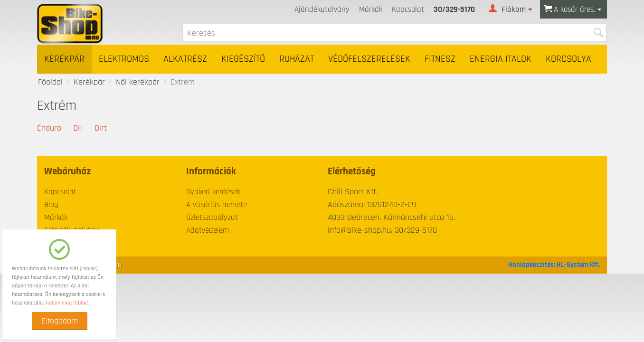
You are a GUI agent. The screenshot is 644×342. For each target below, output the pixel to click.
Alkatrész (185, 59)
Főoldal (50, 82)
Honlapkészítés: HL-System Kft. (554, 265)
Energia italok (501, 59)
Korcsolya (568, 59)
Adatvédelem (208, 230)
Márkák (371, 9)
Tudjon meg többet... (68, 303)
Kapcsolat (408, 9)
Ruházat (297, 59)
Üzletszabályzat (212, 218)
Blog (51, 205)
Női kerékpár (138, 82)
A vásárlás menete (217, 205)
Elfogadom (60, 321)
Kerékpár (64, 59)
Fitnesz (440, 59)
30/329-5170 (454, 9)
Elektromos (124, 59)
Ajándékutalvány (322, 9)
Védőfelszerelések (369, 59)
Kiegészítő (243, 59)
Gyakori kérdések (213, 192)
